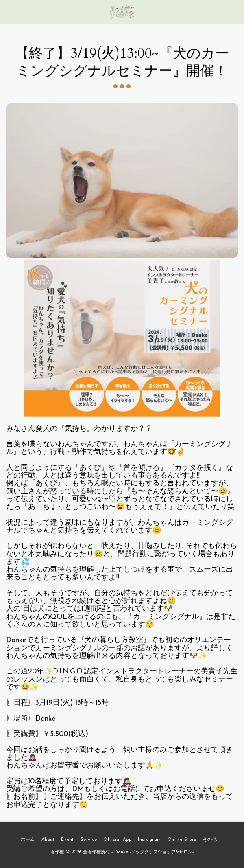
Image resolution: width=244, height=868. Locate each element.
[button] (9, 12)
